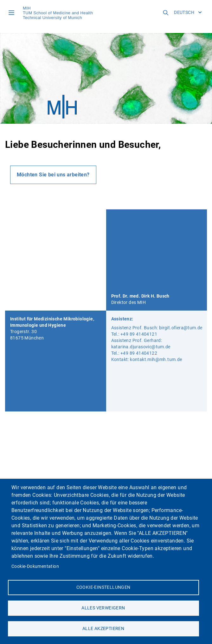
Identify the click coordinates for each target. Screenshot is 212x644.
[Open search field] (166, 13)
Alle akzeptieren (103, 628)
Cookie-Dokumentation (35, 566)
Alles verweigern (103, 608)
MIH (27, 8)
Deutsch (188, 12)
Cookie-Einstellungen (103, 587)
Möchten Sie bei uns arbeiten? (53, 175)
